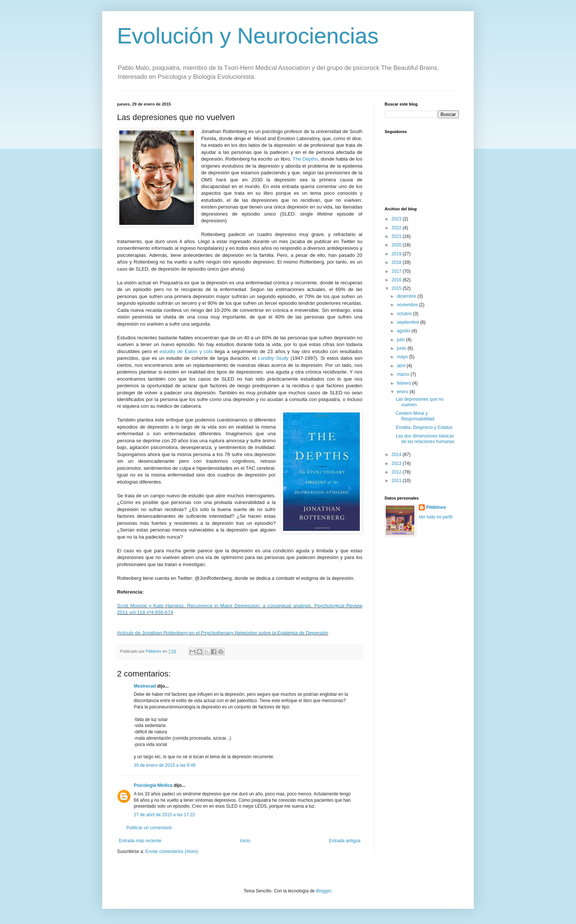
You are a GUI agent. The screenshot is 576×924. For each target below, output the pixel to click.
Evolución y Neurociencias (248, 36)
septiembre (409, 322)
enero (403, 392)
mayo (403, 357)
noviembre (408, 305)
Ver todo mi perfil (436, 517)
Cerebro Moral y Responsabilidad (415, 416)
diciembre (407, 296)
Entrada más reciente (140, 841)
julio (402, 340)
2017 (397, 271)
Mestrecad (145, 686)
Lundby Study (273, 358)
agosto (404, 331)
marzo (404, 374)
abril (402, 366)
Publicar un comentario (149, 828)
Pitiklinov (436, 507)
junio (402, 348)
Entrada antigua (345, 841)
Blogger (323, 891)
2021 (397, 236)
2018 (397, 262)
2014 (397, 455)
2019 (397, 254)
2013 (397, 463)
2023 (397, 219)
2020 (397, 245)
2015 (397, 288)
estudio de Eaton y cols (186, 351)
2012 (397, 472)
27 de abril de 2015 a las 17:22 (164, 815)
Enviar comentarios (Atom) (172, 852)
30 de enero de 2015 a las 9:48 (165, 765)
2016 (397, 280)
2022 (397, 228)
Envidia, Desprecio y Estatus (424, 427)
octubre (405, 314)
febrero (405, 383)
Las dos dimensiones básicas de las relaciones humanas (425, 439)
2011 (397, 481)
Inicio (245, 841)
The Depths (305, 159)
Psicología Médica (153, 785)
